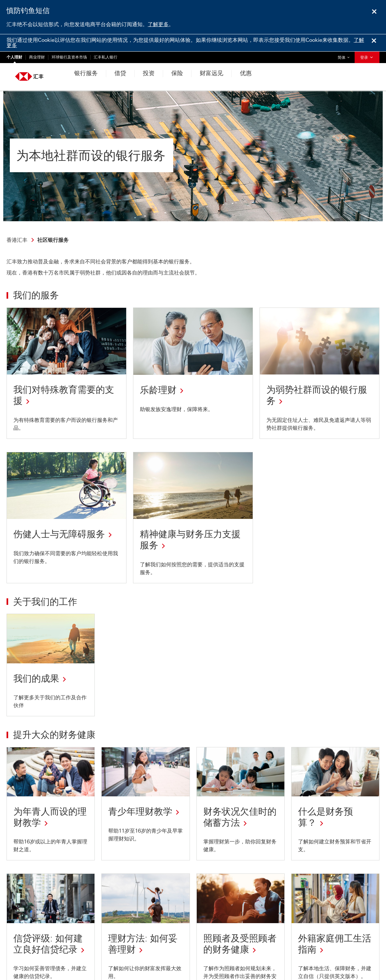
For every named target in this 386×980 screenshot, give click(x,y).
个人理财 (14, 57)
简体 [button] (345, 56)
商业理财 (37, 57)
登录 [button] (367, 58)
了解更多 (158, 24)
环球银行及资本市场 (69, 57)
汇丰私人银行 (106, 57)
